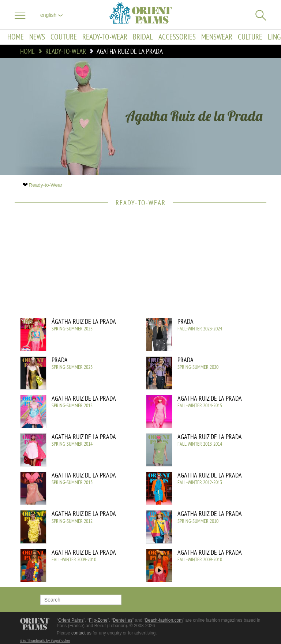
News (37, 37)
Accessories (177, 37)
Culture (250, 37)
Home (16, 37)
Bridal (143, 37)
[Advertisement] (137, 267)
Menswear (217, 37)
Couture (64, 37)
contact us (81, 633)
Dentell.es (122, 620)
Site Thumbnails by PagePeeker (45, 641)
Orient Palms (71, 620)
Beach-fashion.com (164, 620)
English (52, 15)
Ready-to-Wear (105, 37)
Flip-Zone (98, 620)
